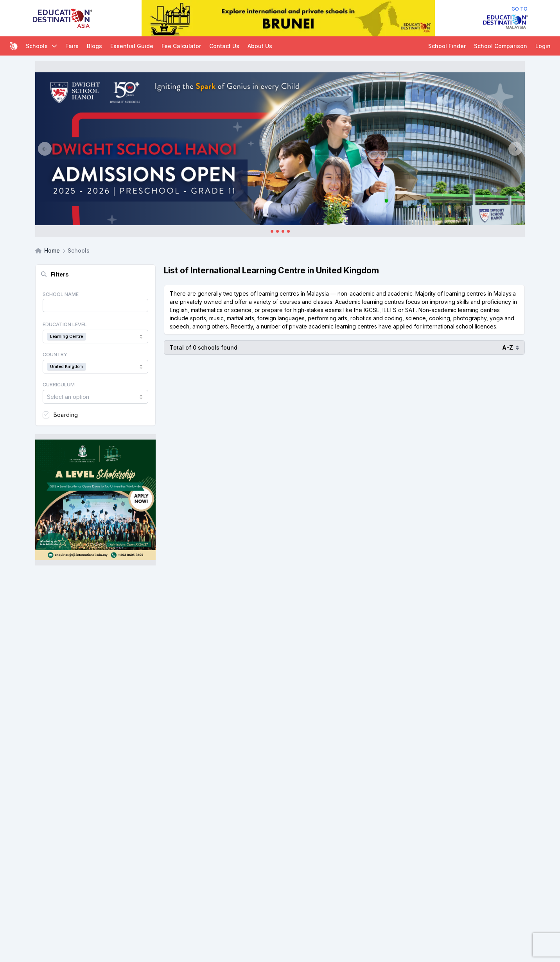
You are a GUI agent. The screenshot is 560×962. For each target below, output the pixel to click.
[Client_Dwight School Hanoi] (280, 149)
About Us (260, 46)
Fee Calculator (181, 46)
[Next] (515, 149)
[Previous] (45, 149)
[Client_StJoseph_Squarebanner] (95, 500)
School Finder (447, 46)
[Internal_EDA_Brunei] (288, 18)
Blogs (94, 46)
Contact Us (224, 46)
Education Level (65, 324)
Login (543, 46)
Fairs (72, 46)
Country (55, 354)
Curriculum (59, 385)
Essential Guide (132, 46)
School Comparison (501, 46)
